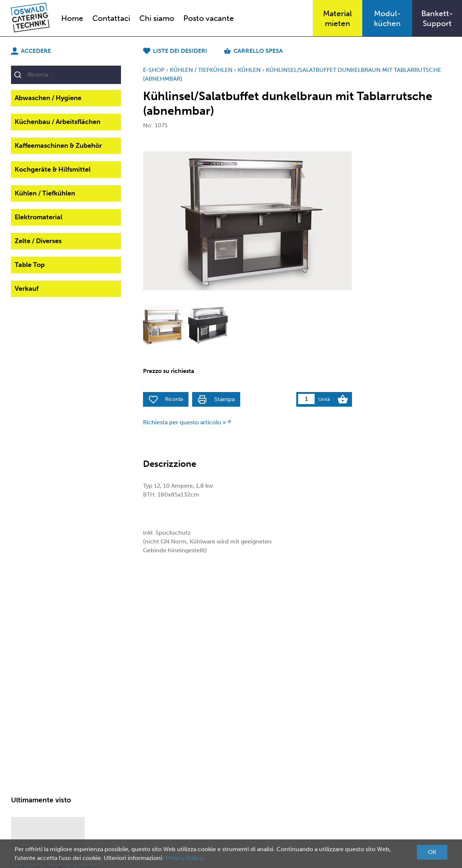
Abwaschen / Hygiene (48, 98)
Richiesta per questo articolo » (187, 422)
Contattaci (111, 18)
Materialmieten (338, 18)
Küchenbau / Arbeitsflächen (58, 122)
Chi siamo (157, 18)
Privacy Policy (184, 858)
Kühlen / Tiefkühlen (45, 193)
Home (72, 18)
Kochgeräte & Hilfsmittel (53, 169)
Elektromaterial (38, 217)
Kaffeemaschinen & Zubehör (58, 146)
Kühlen (249, 70)
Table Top (30, 265)
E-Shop (154, 70)
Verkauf (27, 289)
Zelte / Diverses (38, 241)
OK (432, 852)
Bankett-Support (437, 18)
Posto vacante (209, 18)
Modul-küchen (387, 18)
